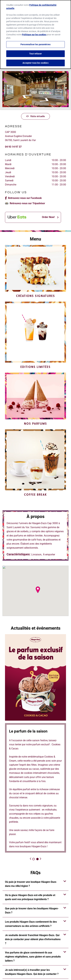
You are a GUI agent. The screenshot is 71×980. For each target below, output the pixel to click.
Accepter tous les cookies (35, 63)
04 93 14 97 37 (13, 147)
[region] (35, 34)
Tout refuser (35, 54)
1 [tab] (34, 859)
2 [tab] (37, 859)
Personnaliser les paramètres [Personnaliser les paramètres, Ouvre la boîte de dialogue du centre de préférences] (35, 44)
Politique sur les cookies (34, 35)
